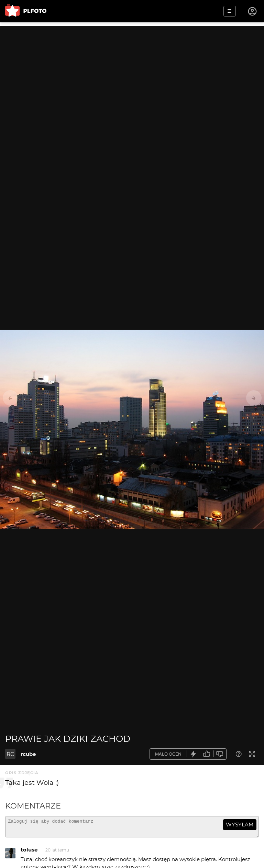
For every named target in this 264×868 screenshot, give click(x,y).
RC (10, 754)
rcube (28, 754)
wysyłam (240, 825)
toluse (29, 853)
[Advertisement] (132, 74)
